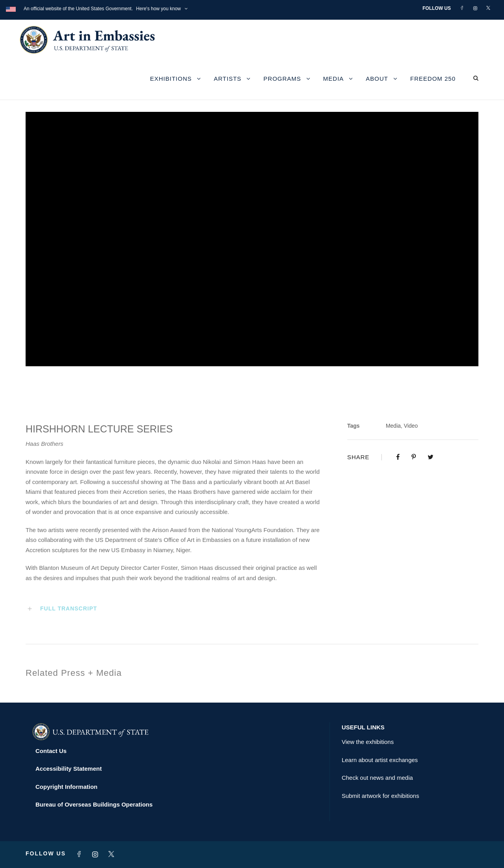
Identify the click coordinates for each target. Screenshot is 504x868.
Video (411, 426)
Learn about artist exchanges (380, 760)
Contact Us (51, 751)
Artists (228, 79)
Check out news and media (377, 778)
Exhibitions (171, 79)
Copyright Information (67, 787)
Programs (282, 79)
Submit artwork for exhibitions (381, 796)
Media (334, 79)
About (377, 79)
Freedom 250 (433, 79)
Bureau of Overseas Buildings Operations (94, 804)
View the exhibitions (368, 742)
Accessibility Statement (69, 769)
